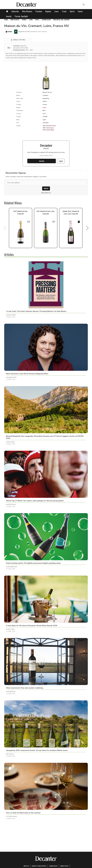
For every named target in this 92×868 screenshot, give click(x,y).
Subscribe (15, 11)
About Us (26, 866)
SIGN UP (46, 188)
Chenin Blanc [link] (46, 20)
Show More (46, 193)
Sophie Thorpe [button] (11, 315)
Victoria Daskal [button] (12, 816)
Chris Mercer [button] (11, 692)
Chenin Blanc (50, 130)
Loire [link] (31, 20)
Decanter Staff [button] (11, 377)
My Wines (9, 32)
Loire (44, 108)
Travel (64, 11)
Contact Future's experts (39, 866)
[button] (18, 40)
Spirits (72, 11)
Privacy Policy (64, 866)
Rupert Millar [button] (11, 504)
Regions (48, 11)
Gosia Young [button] (10, 442)
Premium (39, 11)
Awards (9, 16)
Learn (57, 11)
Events (80, 11)
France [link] (24, 20)
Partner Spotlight (21, 16)
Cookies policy (53, 866)
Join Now (42, 161)
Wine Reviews (27, 11)
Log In (61, 161)
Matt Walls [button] (10, 754)
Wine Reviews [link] (15, 20)
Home (6, 20)
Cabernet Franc (51, 126)
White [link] (37, 20)
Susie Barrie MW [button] (12, 567)
